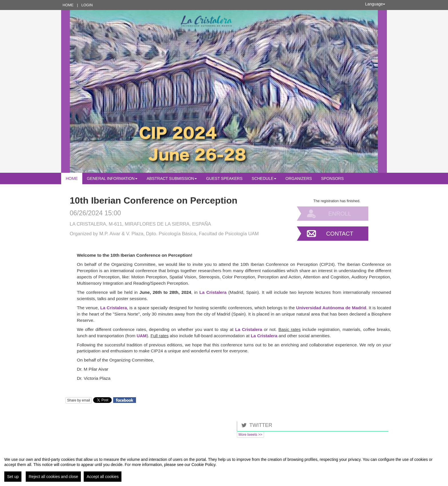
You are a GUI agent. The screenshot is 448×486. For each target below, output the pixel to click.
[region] (224, 467)
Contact (340, 234)
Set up (13, 477)
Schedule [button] (264, 178)
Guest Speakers (224, 178)
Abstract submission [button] (172, 178)
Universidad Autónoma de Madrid (331, 308)
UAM (142, 336)
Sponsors (332, 178)
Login (87, 5)
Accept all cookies (103, 477)
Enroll (340, 214)
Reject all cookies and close (53, 477)
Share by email (79, 400)
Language (375, 4)
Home (68, 5)
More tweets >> (250, 435)
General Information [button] (112, 178)
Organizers (299, 178)
